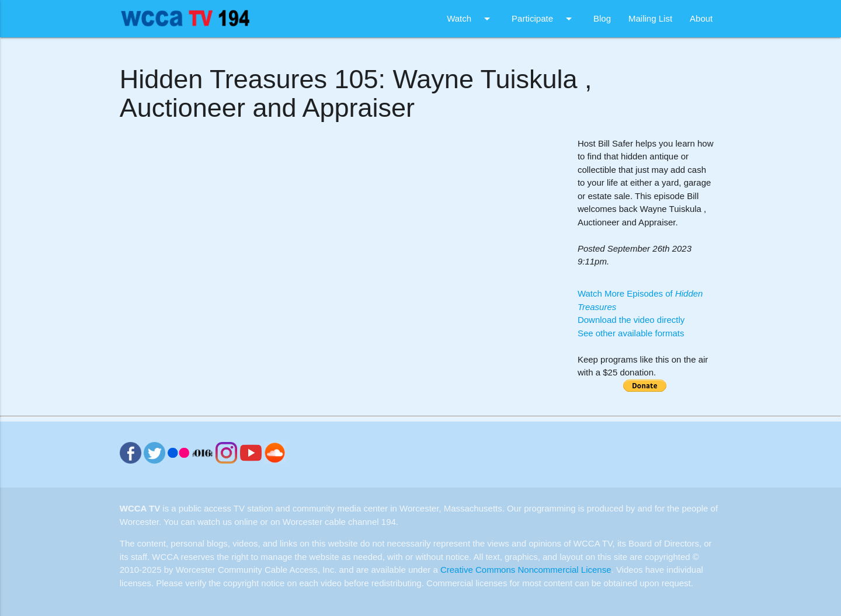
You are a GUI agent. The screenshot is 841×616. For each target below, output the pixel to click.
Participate (544, 19)
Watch (470, 19)
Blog (602, 18)
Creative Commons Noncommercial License (526, 570)
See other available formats (631, 333)
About (701, 18)
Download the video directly (631, 320)
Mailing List (650, 18)
